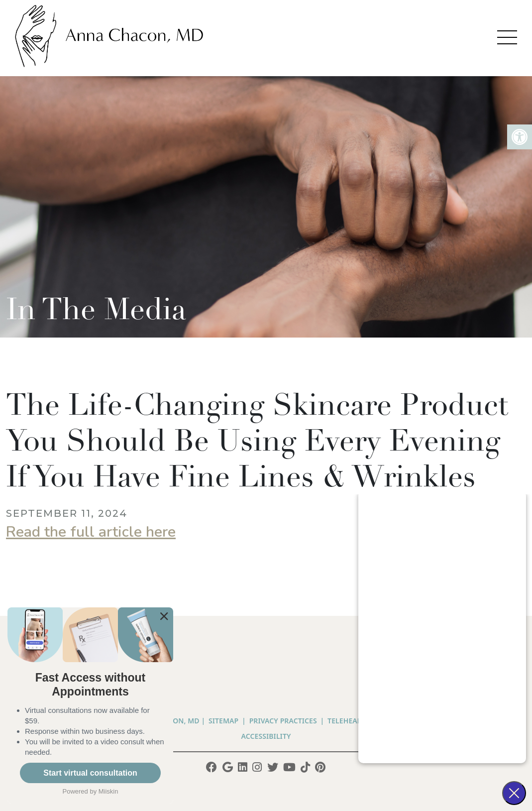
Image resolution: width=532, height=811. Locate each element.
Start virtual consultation (90, 773)
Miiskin (108, 791)
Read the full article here (91, 532)
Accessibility (266, 736)
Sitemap (223, 721)
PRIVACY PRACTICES (283, 721)
